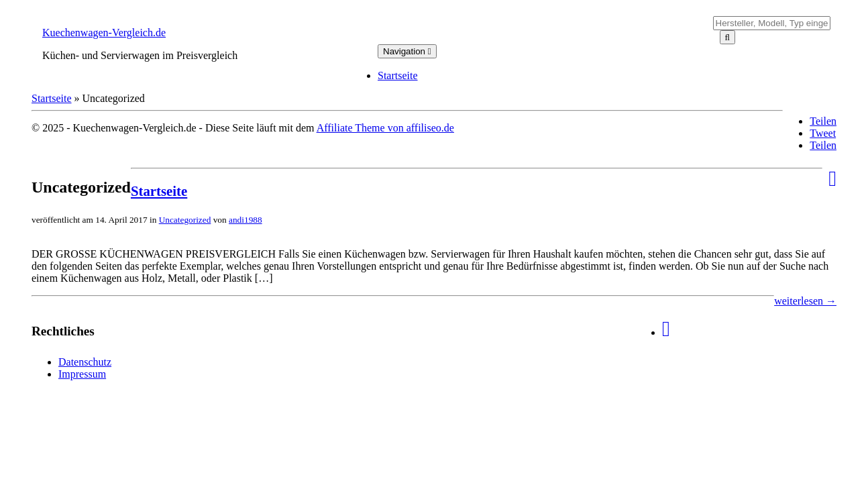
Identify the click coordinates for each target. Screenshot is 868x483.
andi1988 (246, 220)
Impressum (82, 374)
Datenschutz (85, 362)
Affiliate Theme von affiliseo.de (385, 128)
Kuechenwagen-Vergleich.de (104, 33)
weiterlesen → (805, 301)
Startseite (398, 75)
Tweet (823, 133)
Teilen (823, 121)
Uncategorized (185, 220)
